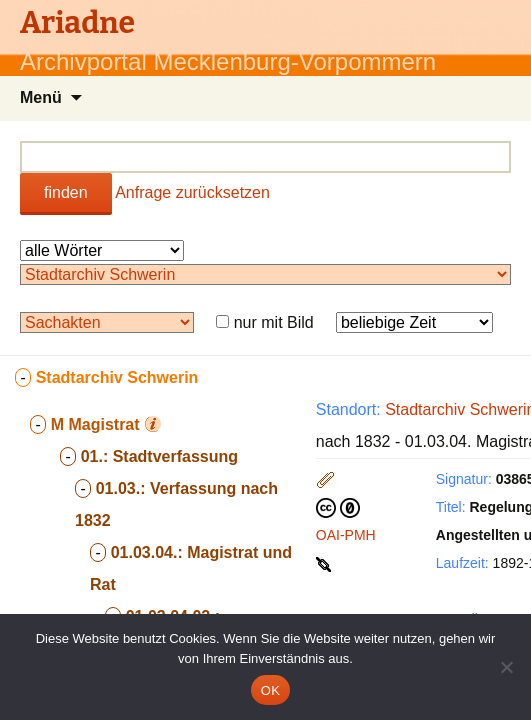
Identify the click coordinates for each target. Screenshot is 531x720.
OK (270, 690)
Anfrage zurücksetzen (192, 192)
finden (66, 192)
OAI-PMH (346, 535)
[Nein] (506, 667)
